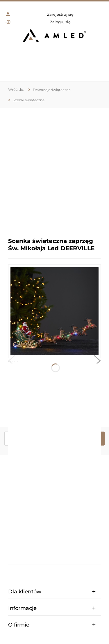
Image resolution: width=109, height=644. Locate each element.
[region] (54, 168)
